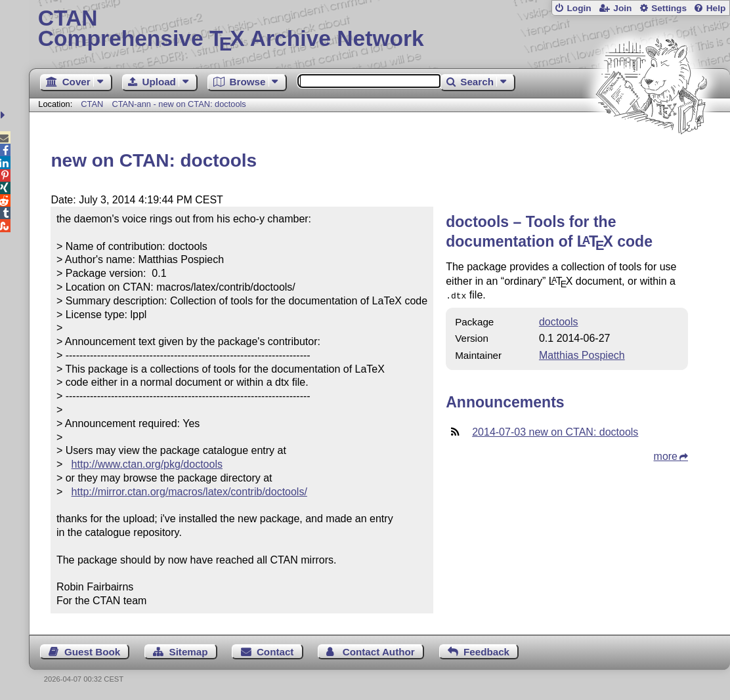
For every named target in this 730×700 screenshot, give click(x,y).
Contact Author (379, 652)
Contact (275, 652)
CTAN (92, 104)
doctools (559, 320)
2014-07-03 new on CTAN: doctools (555, 431)
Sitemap (189, 652)
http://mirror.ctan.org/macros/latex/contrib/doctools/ (189, 492)
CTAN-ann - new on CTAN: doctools (179, 104)
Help (716, 8)
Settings (669, 8)
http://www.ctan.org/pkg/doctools (147, 464)
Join (622, 8)
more (666, 455)
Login (579, 8)
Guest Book (92, 652)
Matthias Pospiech (582, 354)
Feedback (486, 652)
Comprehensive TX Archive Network (380, 30)
